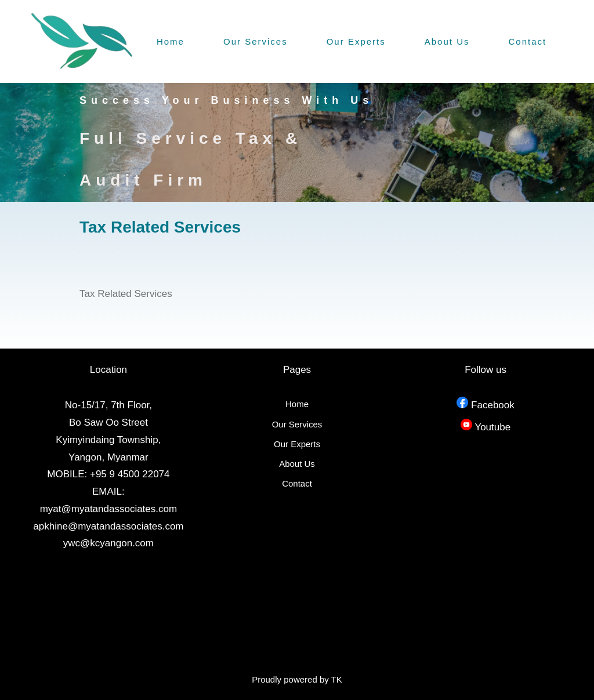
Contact (528, 41)
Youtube (492, 427)
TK (337, 679)
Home (171, 41)
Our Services (256, 41)
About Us (447, 41)
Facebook (493, 405)
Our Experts (356, 41)
